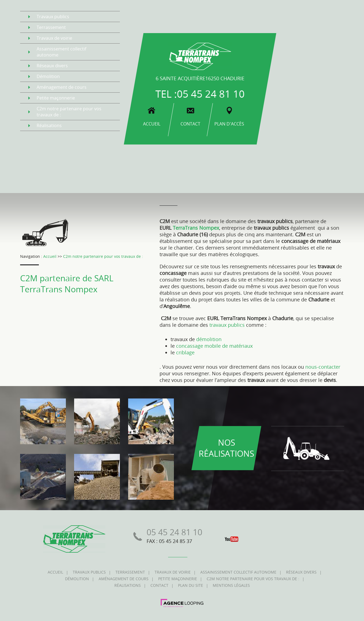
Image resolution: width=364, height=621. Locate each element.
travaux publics (53, 17)
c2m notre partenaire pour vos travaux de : (69, 112)
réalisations (49, 125)
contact (159, 585)
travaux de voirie (54, 38)
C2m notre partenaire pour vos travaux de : (103, 256)
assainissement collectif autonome (61, 52)
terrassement (51, 27)
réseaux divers (52, 66)
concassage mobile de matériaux (214, 346)
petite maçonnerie (56, 98)
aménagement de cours (62, 87)
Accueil (50, 256)
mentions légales (231, 585)
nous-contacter (323, 367)
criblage (185, 352)
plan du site (191, 585)
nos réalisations (226, 448)
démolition (48, 76)
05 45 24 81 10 (211, 94)
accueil (55, 572)
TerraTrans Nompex (196, 228)
